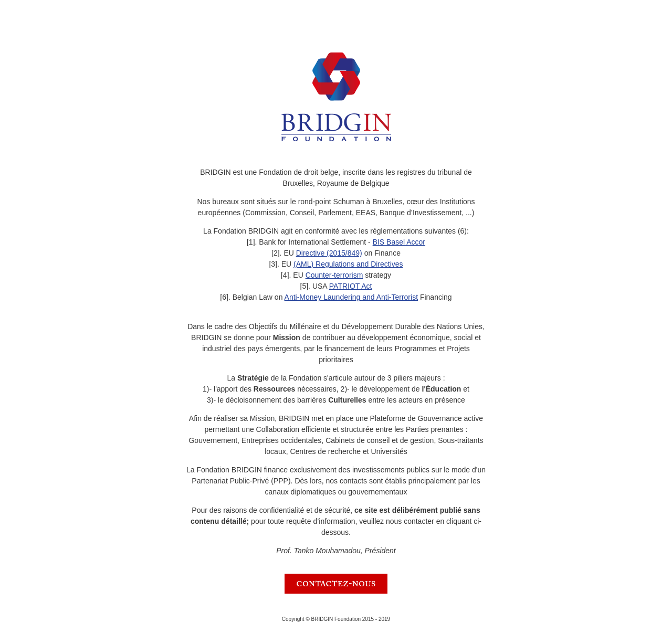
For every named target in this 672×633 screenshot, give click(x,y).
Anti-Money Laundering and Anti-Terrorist (351, 297)
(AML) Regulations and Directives (348, 264)
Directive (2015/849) (329, 253)
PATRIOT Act (351, 286)
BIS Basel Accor (399, 242)
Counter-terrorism (334, 275)
